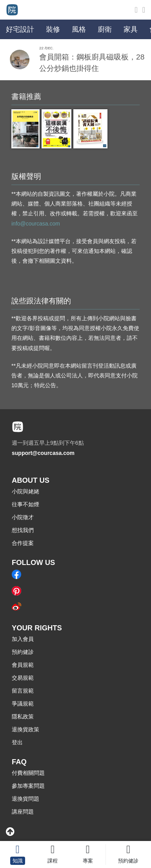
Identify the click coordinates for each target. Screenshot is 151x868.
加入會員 (23, 639)
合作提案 (23, 543)
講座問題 (23, 812)
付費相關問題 (28, 773)
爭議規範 (23, 704)
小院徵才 (23, 517)
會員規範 (23, 665)
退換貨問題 (25, 799)
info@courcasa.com (36, 224)
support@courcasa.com (43, 453)
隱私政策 (23, 716)
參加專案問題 (28, 786)
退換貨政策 (25, 729)
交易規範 (23, 678)
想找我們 (23, 530)
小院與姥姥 (25, 491)
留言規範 (23, 691)
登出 (17, 742)
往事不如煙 (25, 504)
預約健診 (23, 652)
